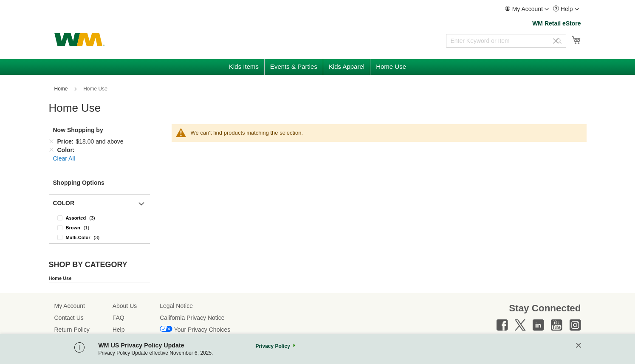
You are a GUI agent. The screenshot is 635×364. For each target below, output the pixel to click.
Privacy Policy (272, 346)
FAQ (119, 318)
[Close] (579, 346)
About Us (125, 306)
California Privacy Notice (192, 318)
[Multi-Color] (99, 237)
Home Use (60, 278)
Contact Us (69, 318)
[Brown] (99, 227)
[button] (527, 9)
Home (62, 89)
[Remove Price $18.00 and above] (51, 141)
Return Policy (72, 330)
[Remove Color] (51, 150)
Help (119, 330)
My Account (70, 306)
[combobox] (506, 41)
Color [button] (64, 203)
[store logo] (79, 40)
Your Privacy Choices (202, 330)
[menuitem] (527, 9)
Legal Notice (176, 306)
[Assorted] (99, 218)
